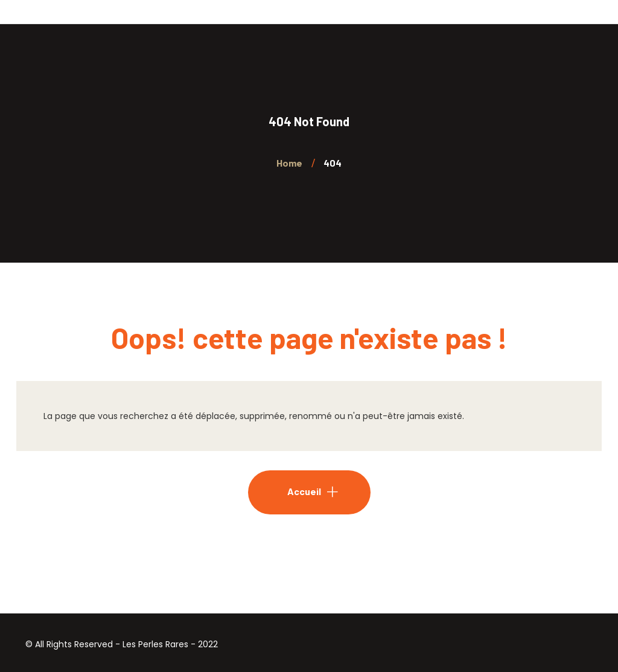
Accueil (304, 491)
